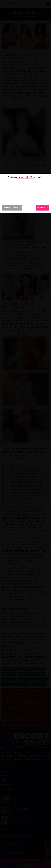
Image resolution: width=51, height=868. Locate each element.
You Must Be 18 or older (12, 208)
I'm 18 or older (43, 208)
